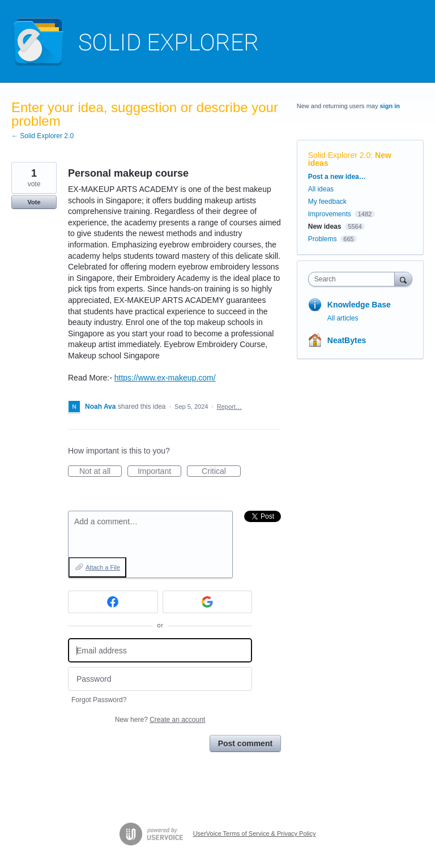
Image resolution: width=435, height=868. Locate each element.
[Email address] (160, 650)
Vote (34, 202)
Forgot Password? (99, 700)
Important (159, 472)
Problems (323, 239)
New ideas (325, 226)
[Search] (403, 279)
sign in (390, 106)
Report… (229, 407)
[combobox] (354, 279)
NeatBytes (347, 340)
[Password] (160, 679)
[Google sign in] (208, 602)
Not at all (101, 472)
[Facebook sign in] (113, 602)
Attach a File (103, 567)
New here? (160, 720)
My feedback (327, 202)
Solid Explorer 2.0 (340, 155)
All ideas (321, 189)
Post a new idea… (337, 177)
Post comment (245, 743)
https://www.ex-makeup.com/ (165, 378)
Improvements (330, 214)
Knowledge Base (359, 305)
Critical (221, 472)
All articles (343, 318)
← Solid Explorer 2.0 (42, 136)
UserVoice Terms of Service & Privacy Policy (255, 833)
